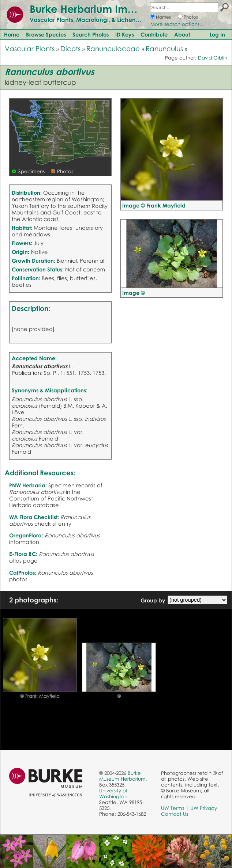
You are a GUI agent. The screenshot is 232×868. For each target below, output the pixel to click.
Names (163, 17)
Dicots (70, 48)
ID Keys (125, 34)
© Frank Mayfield (40, 696)
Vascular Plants (30, 48)
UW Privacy (204, 808)
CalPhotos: (23, 572)
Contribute (154, 34)
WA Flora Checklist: (34, 517)
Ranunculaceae (113, 48)
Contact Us (175, 814)
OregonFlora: (26, 535)
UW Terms (173, 808)
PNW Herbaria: (28, 485)
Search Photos (91, 34)
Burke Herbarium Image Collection (115, 9)
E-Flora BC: (23, 554)
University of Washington (113, 793)
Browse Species (46, 34)
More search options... (177, 24)
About (182, 34)
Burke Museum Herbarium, (123, 776)
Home (12, 34)
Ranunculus (164, 48)
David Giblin (213, 58)
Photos (191, 17)
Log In (217, 34)
